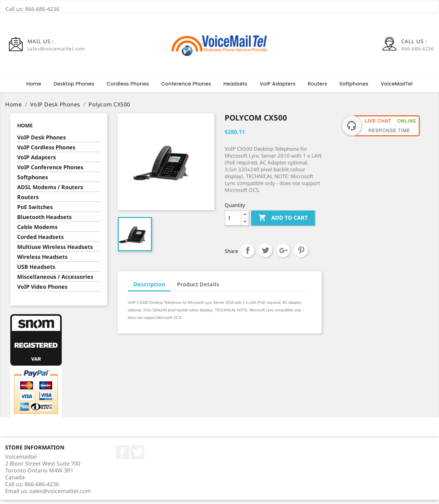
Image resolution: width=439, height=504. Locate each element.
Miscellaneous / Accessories (55, 281)
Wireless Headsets (42, 261)
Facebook (122, 456)
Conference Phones (186, 88)
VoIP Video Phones (42, 291)
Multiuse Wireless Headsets (55, 251)
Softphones (354, 88)
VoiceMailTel (397, 88)
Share (248, 254)
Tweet (265, 254)
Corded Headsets (40, 241)
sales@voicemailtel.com (60, 495)
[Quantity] (233, 222)
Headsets (236, 88)
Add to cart (283, 222)
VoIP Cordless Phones (46, 152)
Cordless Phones (128, 88)
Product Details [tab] (198, 288)
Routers (318, 88)
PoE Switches (35, 211)
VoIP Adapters (277, 88)
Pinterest (301, 254)
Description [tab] (149, 288)
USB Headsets (36, 271)
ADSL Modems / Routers (50, 191)
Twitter (138, 456)
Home (34, 88)
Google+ (283, 254)
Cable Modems (37, 231)
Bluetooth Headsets (44, 221)
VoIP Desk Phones (41, 142)
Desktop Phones (74, 88)
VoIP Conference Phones (50, 171)
